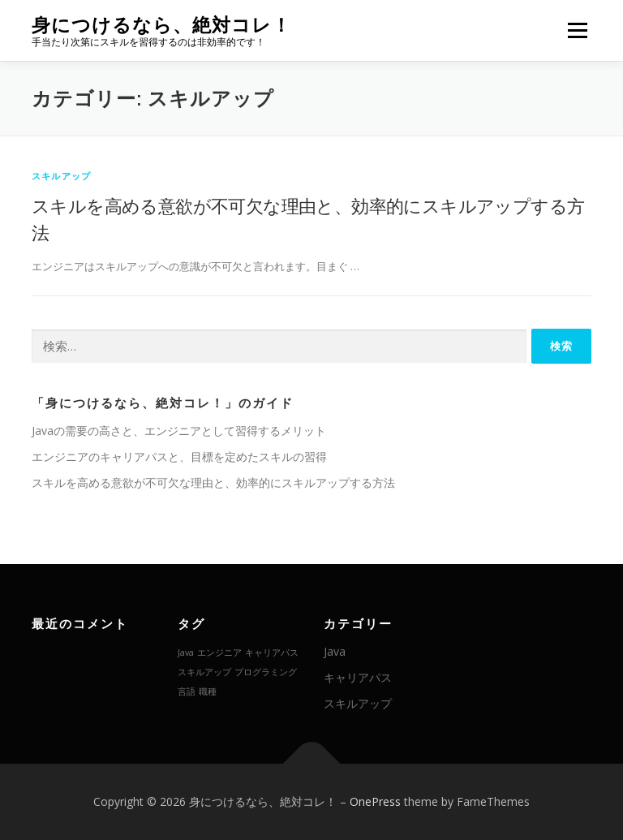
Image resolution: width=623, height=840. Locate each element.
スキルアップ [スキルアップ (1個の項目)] (204, 672)
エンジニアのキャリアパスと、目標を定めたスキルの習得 (179, 457)
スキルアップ (61, 176)
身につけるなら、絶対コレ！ (161, 25)
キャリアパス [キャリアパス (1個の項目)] (272, 653)
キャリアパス (358, 677)
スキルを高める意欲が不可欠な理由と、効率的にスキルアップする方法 (213, 482)
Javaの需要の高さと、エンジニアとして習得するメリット (179, 431)
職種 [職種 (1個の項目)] (208, 691)
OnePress (375, 801)
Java (335, 651)
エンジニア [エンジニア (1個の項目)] (219, 653)
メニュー (577, 30)
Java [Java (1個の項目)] (186, 653)
